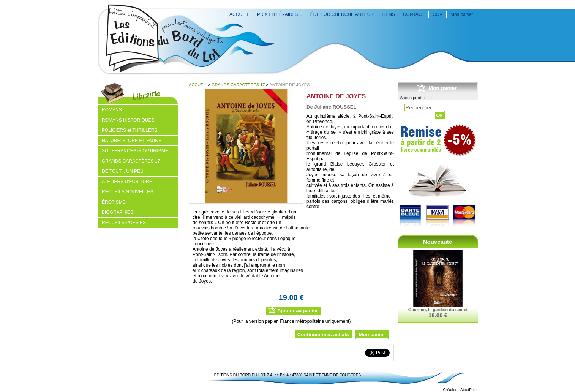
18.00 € (438, 315)
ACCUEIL (239, 14)
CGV (438, 14)
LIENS (388, 14)
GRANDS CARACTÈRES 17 (238, 85)
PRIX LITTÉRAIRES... (280, 14)
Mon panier (462, 14)
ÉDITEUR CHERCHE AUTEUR (342, 14)
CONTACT (414, 14)
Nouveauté (438, 242)
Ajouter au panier (298, 311)
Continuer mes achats (323, 334)
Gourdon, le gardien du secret (438, 310)
